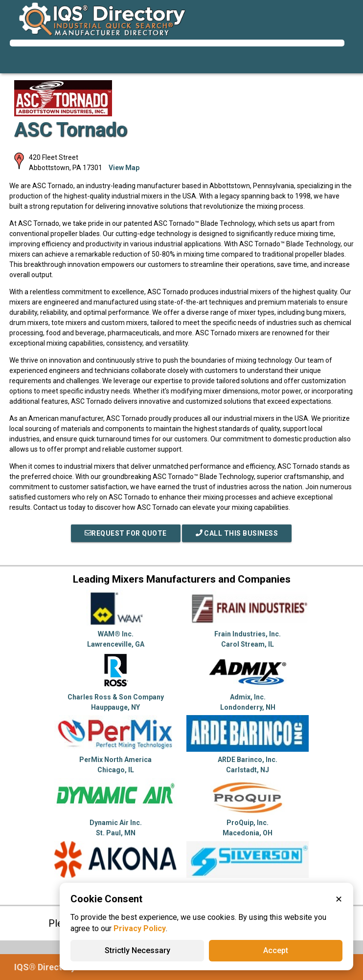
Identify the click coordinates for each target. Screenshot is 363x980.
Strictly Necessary (137, 950)
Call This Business (237, 533)
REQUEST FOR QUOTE (126, 533)
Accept (276, 950)
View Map (124, 168)
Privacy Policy (140, 928)
